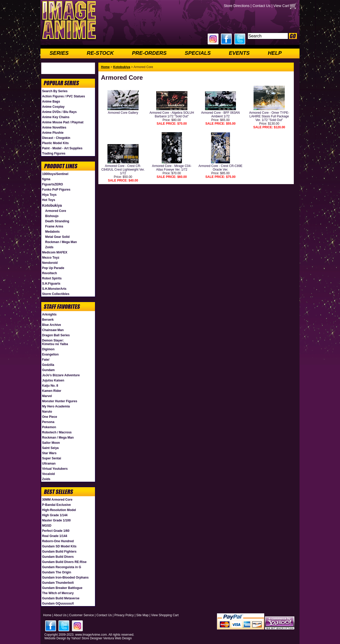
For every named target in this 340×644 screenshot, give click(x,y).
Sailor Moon (51, 443)
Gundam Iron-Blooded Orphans (65, 578)
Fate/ (46, 360)
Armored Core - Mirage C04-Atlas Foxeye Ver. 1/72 (172, 168)
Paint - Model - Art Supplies (62, 148)
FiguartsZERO (53, 184)
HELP (275, 53)
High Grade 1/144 (55, 515)
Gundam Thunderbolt (58, 583)
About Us (60, 615)
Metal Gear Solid (57, 237)
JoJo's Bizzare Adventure (61, 375)
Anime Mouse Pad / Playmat (63, 122)
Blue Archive (52, 325)
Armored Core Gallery (123, 113)
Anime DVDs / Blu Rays (59, 112)
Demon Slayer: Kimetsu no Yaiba (55, 342)
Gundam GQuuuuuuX (58, 603)
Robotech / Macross (57, 432)
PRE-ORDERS (149, 53)
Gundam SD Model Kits (59, 546)
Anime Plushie (53, 133)
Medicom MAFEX (55, 252)
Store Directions (237, 6)
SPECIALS (198, 53)
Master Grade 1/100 (56, 520)
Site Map (142, 615)
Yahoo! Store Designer (87, 638)
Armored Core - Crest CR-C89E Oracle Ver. (220, 168)
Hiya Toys (49, 195)
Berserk (48, 320)
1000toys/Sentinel (55, 174)
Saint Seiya (50, 448)
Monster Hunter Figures (60, 401)
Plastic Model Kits (55, 143)
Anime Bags (51, 102)
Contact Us (261, 6)
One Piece (50, 417)
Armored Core (56, 211)
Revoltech (49, 273)
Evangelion (50, 354)
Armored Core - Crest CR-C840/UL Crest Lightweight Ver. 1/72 (123, 170)
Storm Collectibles (56, 294)
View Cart (281, 6)
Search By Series (55, 91)
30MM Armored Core (57, 500)
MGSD (47, 526)
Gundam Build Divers (58, 557)
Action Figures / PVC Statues (63, 96)
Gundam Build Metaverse (61, 598)
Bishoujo (52, 216)
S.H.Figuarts (51, 284)
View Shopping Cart (165, 615)
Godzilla (48, 365)
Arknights (49, 314)
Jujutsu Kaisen (53, 380)
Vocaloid (48, 474)
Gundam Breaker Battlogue (62, 588)
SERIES (59, 53)
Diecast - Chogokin (56, 138)
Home (105, 67)
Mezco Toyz (51, 258)
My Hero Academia (56, 406)
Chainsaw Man (53, 330)
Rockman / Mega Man (61, 242)
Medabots (52, 232)
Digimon (48, 349)
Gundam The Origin (57, 572)
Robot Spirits (52, 278)
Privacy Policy (124, 615)
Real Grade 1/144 (55, 536)
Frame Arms (54, 226)
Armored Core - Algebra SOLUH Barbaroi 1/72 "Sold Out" (172, 115)
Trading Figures (54, 153)
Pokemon (49, 427)
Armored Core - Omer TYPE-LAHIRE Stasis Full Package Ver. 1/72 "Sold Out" (269, 116)
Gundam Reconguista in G (62, 567)
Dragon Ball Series (56, 335)
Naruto (47, 412)
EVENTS (239, 53)
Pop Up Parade (53, 268)
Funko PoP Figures (56, 190)
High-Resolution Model (59, 510)
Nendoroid (50, 263)
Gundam (48, 370)
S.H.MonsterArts (54, 289)
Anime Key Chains (56, 117)
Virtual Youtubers (55, 469)
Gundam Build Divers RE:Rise (64, 562)
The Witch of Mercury (58, 593)
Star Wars (49, 453)
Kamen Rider (52, 391)
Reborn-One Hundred (58, 541)
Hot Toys (49, 200)
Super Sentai (52, 458)
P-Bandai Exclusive (56, 505)
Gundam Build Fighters (59, 552)
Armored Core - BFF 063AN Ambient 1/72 (220, 115)
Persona (48, 422)
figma (46, 179)
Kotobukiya (52, 205)
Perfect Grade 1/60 (56, 531)
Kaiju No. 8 (50, 386)
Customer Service (81, 615)
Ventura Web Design (118, 638)
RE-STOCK (100, 53)
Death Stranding (57, 221)
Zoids (49, 247)
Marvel (47, 396)
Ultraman (49, 464)
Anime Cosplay (53, 107)
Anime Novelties (54, 128)
